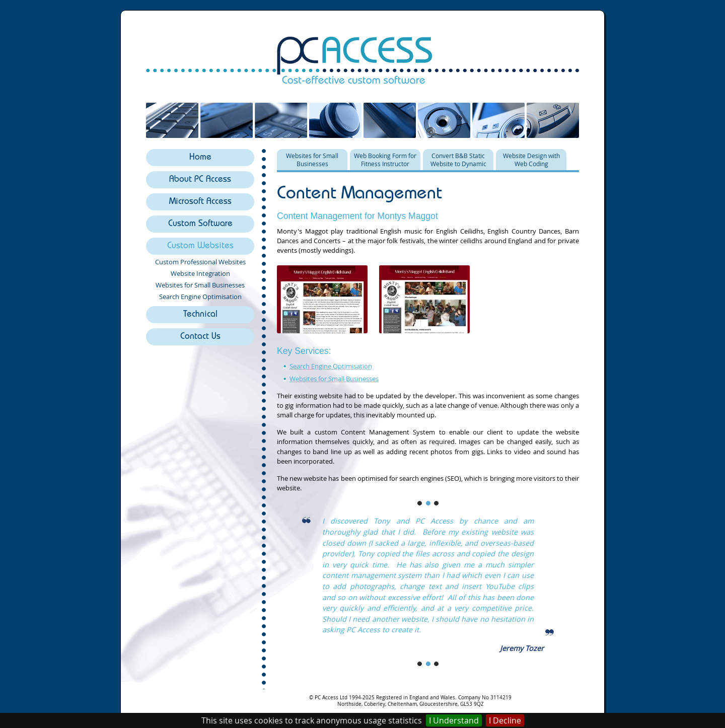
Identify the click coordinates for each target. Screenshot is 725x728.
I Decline (505, 720)
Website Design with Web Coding (531, 160)
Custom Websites (200, 246)
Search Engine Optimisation (200, 297)
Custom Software (200, 224)
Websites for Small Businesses (200, 285)
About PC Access (200, 180)
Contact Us (200, 337)
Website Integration (200, 273)
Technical (200, 315)
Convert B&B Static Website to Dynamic (458, 160)
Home (200, 158)
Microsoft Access (200, 202)
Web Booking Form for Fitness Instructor (385, 160)
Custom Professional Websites (200, 262)
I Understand (454, 720)
